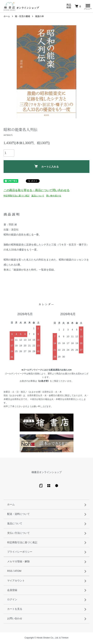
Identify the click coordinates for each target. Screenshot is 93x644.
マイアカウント (16, 581)
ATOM (18, 572)
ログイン (12, 600)
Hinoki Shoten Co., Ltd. (48, 639)
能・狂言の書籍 (23, 17)
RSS (10, 572)
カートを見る (15, 610)
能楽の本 (40, 17)
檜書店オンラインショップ (47, 473)
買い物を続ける (54, 197)
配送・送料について (18, 515)
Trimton (65, 639)
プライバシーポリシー (20, 553)
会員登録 (12, 591)
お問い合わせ (15, 619)
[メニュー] (88, 6)
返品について (38, 197)
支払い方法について (18, 534)
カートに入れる (46, 167)
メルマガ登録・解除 (18, 562)
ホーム (7, 17)
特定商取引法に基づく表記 (16, 197)
